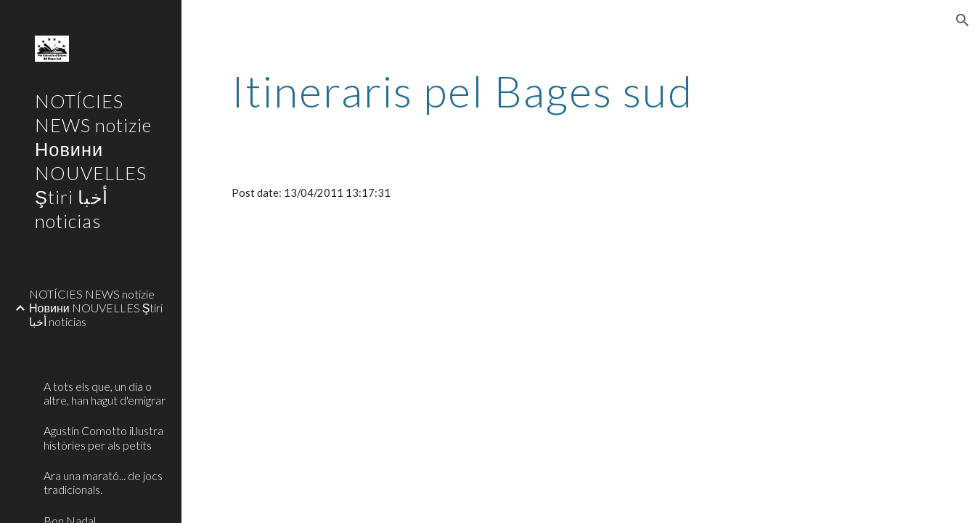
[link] (107, 345)
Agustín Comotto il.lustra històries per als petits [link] (103, 437)
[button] (963, 20)
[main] (463, 91)
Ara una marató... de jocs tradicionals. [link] (103, 482)
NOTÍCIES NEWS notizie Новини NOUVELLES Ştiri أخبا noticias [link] (96, 308)
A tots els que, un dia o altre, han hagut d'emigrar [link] (105, 393)
